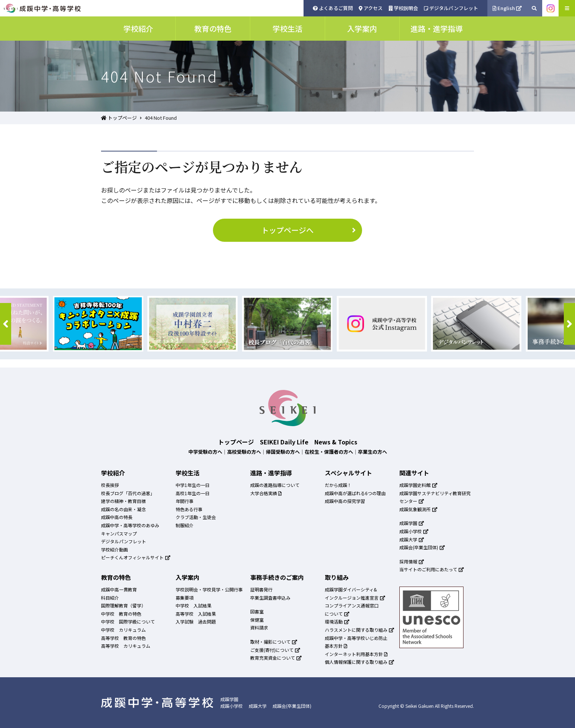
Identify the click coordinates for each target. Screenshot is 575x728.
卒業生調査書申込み (270, 598)
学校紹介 (113, 473)
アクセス (371, 8)
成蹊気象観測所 (418, 509)
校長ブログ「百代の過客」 (128, 493)
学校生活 (188, 473)
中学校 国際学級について (128, 621)
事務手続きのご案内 (277, 577)
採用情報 (412, 561)
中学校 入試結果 (194, 605)
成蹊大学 (412, 539)
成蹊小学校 (414, 531)
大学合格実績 (266, 493)
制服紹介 (185, 525)
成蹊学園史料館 (418, 485)
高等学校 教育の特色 (123, 638)
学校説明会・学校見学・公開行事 (209, 589)
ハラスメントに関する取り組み (359, 630)
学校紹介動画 (114, 549)
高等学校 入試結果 (196, 614)
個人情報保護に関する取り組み (359, 662)
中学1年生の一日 (193, 485)
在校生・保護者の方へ (329, 452)
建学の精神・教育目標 (123, 501)
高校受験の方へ (244, 452)
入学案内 (188, 577)
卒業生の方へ (373, 452)
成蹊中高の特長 (117, 517)
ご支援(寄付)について (275, 650)
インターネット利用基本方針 (356, 654)
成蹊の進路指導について (275, 485)
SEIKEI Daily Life (284, 442)
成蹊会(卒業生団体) (422, 547)
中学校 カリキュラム (123, 630)
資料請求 (259, 627)
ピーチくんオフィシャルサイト (136, 557)
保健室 (257, 620)
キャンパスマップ (119, 533)
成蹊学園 (412, 523)
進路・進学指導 (271, 473)
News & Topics (336, 442)
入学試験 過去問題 (196, 621)
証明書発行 (261, 589)
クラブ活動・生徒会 (196, 517)
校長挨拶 (110, 485)
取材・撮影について (274, 642)
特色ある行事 (189, 509)
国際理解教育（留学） (123, 605)
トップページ (119, 118)
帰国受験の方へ (283, 452)
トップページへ (310, 230)
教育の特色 (116, 577)
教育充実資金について (276, 658)
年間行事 (185, 501)
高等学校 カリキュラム (126, 646)
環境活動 (337, 621)
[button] (6, 324)
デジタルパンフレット (451, 8)
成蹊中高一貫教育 (119, 589)
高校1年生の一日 (193, 493)
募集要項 (185, 598)
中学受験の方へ (205, 452)
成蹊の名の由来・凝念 (123, 509)
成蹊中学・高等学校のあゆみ (130, 525)
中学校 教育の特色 (121, 614)
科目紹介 (110, 598)
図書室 (257, 611)
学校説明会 (403, 8)
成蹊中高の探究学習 (345, 501)
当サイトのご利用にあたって (432, 569)
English (507, 8)
